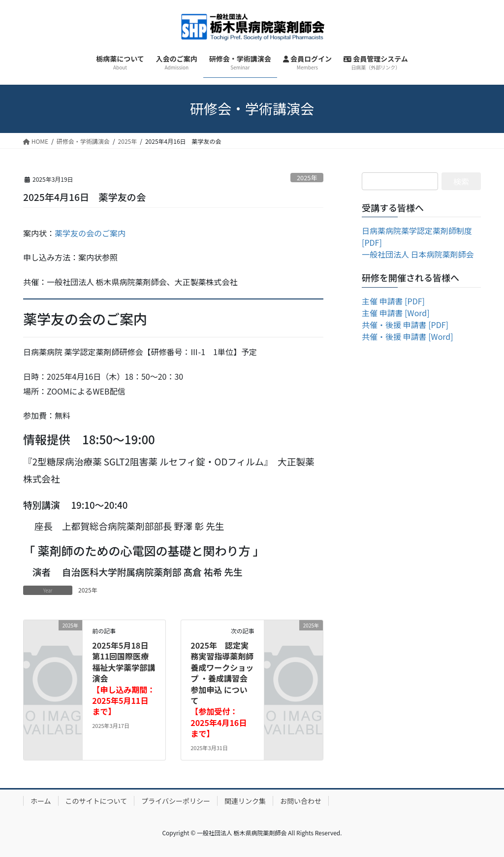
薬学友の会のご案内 (90, 233)
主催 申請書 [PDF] (393, 301)
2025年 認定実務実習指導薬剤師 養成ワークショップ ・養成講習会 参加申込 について (222, 689)
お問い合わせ (301, 801)
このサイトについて (96, 801)
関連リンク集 (245, 801)
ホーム (41, 801)
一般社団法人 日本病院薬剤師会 (418, 254)
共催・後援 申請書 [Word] (408, 336)
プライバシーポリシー (176, 801)
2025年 (307, 178)
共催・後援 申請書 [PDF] (405, 325)
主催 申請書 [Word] (396, 313)
